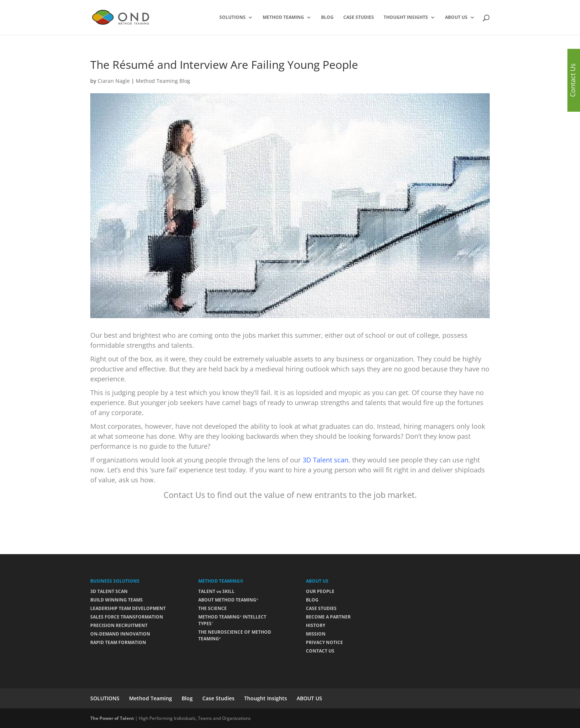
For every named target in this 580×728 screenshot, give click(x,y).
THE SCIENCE (213, 608)
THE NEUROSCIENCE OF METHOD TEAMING (235, 635)
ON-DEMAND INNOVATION (120, 634)
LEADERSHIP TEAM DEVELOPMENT (128, 608)
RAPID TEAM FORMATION (118, 642)
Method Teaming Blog (163, 81)
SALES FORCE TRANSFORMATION (127, 617)
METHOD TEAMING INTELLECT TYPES (232, 620)
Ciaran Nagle (114, 81)
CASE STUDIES (321, 608)
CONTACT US (320, 651)
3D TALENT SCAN (109, 591)
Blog (327, 18)
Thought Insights (406, 18)
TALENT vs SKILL (216, 591)
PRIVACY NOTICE (324, 642)
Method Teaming (283, 18)
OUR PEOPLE (320, 591)
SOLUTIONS (232, 18)
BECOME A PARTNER (328, 617)
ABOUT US (456, 18)
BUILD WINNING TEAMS (117, 600)
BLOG (312, 600)
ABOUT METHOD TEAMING (228, 600)
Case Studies (359, 18)
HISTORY (316, 625)
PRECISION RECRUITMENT (119, 625)
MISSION (316, 634)
